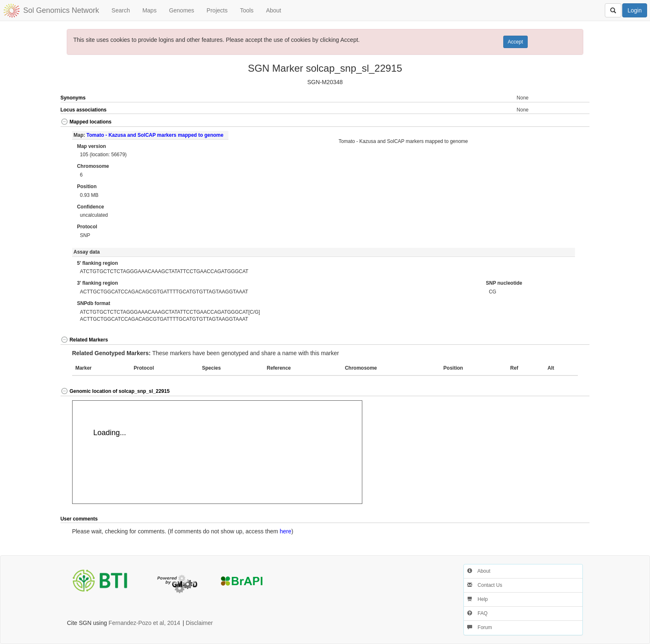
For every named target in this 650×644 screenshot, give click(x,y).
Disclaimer (199, 623)
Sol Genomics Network (61, 10)
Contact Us (485, 585)
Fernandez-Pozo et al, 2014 (144, 623)
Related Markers (84, 340)
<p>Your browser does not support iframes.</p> (217, 452)
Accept (515, 42)
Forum (480, 627)
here (286, 531)
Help (478, 599)
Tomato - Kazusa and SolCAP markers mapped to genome (155, 135)
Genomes (182, 10)
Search (121, 10)
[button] (563, 122)
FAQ (477, 613)
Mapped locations (86, 122)
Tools (247, 10)
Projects (217, 10)
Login (635, 10)
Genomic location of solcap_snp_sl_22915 (115, 391)
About (274, 10)
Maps (149, 10)
